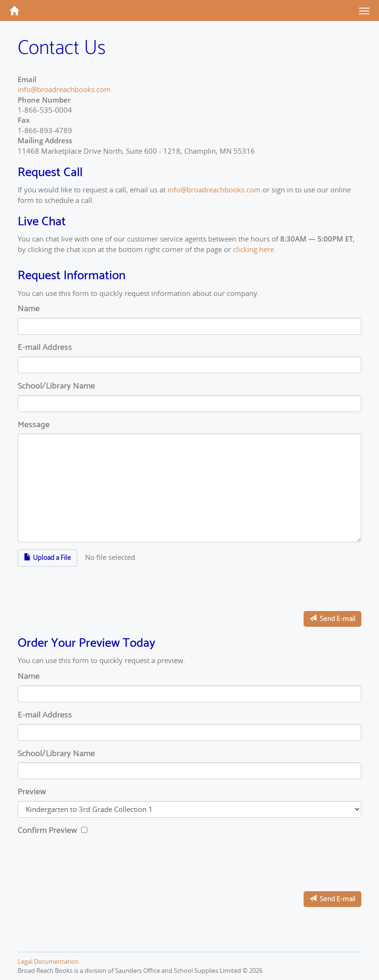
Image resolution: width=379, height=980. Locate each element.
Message (34, 425)
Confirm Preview (48, 831)
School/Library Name (56, 387)
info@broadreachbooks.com (64, 89)
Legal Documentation (48, 961)
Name (29, 309)
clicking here (253, 249)
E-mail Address (45, 348)
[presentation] (90, 585)
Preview (32, 792)
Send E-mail (332, 619)
